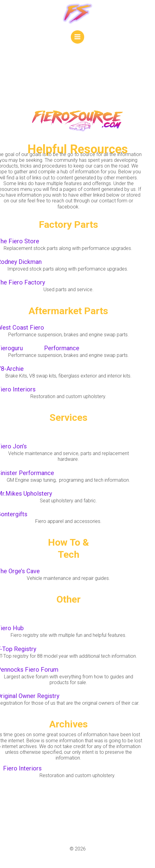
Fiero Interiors (22, 768)
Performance (62, 348)
